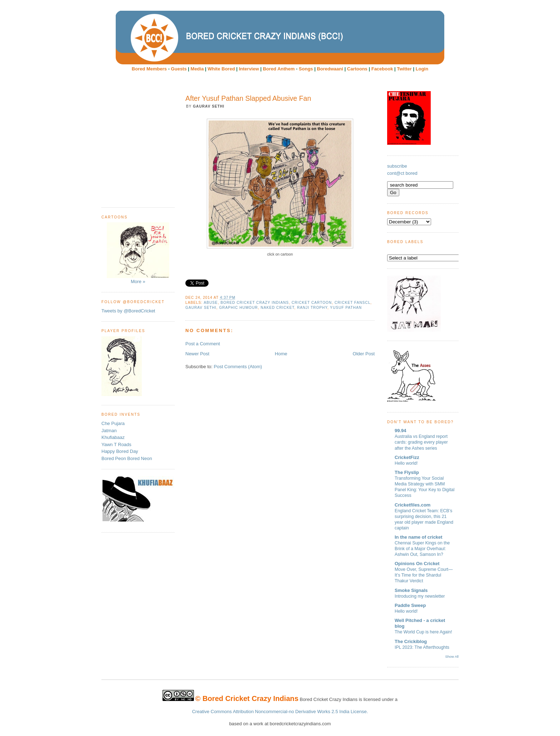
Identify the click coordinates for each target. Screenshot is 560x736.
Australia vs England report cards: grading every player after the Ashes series (421, 442)
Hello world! (406, 463)
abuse (211, 303)
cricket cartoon (312, 303)
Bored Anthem (279, 69)
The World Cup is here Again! (423, 632)
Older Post (364, 354)
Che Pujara (113, 423)
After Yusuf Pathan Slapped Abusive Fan (248, 98)
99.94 (401, 431)
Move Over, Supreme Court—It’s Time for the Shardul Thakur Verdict (424, 575)
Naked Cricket (277, 308)
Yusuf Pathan (346, 308)
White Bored (221, 69)
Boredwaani (330, 69)
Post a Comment (203, 344)
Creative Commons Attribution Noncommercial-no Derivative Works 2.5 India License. (280, 712)
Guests (179, 69)
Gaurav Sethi (201, 308)
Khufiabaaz (113, 437)
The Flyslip (407, 472)
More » (138, 253)
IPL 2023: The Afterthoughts (422, 647)
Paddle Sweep (410, 605)
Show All (452, 656)
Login (422, 69)
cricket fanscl (353, 303)
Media (197, 69)
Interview (249, 69)
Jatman (109, 431)
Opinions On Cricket (417, 564)
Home (281, 354)
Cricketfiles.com (412, 505)
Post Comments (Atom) (238, 367)
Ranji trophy (312, 308)
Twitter (404, 69)
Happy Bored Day (120, 451)
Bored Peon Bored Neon (127, 458)
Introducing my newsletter (420, 596)
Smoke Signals (411, 590)
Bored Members (149, 69)
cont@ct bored (402, 173)
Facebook (382, 69)
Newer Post (197, 354)
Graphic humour (238, 308)
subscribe (397, 166)
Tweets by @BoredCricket (128, 311)
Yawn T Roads (116, 444)
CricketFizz (407, 457)
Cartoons (357, 69)
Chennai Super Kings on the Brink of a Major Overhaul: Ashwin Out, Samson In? (422, 549)
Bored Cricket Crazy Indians (255, 303)
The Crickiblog (411, 641)
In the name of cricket (419, 537)
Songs (306, 69)
